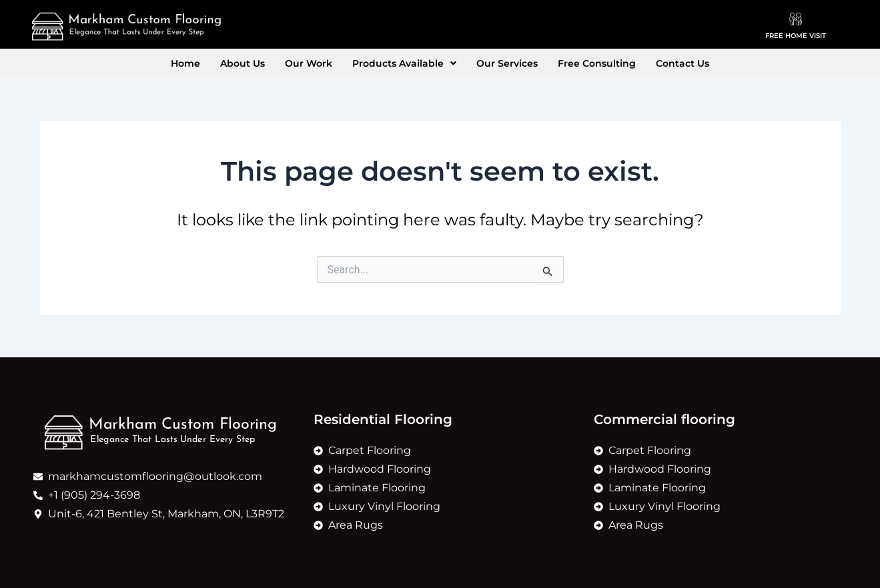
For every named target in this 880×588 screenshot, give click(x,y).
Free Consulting (597, 63)
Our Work (309, 63)
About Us (243, 63)
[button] (404, 63)
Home (185, 63)
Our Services (507, 63)
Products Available (404, 63)
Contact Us (683, 63)
